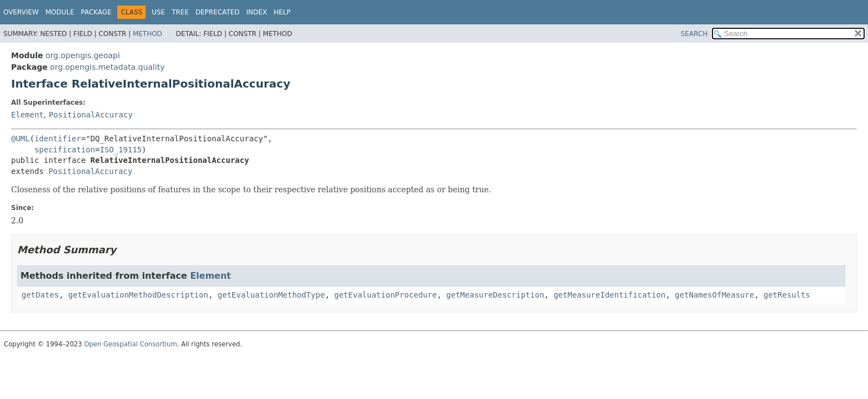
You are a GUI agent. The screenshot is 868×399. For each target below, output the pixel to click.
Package (96, 12)
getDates (40, 295)
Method (148, 34)
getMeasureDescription (495, 295)
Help (282, 12)
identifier (58, 139)
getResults (787, 295)
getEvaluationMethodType (271, 295)
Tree (180, 12)
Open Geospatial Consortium (131, 344)
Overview (21, 12)
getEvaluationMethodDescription (138, 295)
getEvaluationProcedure (386, 295)
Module (60, 12)
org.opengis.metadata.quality (107, 67)
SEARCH (694, 34)
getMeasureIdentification (609, 295)
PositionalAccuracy (91, 115)
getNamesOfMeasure (714, 295)
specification (65, 150)
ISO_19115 (121, 150)
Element (27, 115)
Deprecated (218, 12)
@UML (20, 139)
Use (158, 12)
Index (257, 12)
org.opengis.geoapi (82, 55)
